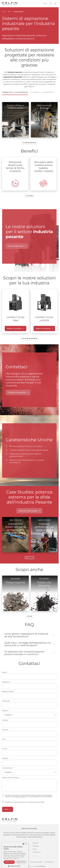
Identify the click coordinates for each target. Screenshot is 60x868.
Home (4, 12)
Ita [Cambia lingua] (45, 4)
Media (35, 852)
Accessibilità (49, 865)
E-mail (4, 752)
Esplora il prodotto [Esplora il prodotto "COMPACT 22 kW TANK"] (14, 328)
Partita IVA (6, 704)
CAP (4, 742)
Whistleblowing (36, 865)
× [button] (26, 847)
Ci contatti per (7, 771)
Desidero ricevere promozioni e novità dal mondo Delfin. (25, 805)
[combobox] (23, 847)
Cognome (6, 685)
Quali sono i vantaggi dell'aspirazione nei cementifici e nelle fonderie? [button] (27, 646)
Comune (5, 733)
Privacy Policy (20, 800)
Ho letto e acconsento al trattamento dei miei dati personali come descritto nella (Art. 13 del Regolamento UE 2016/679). (29, 799)
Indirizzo (5, 723)
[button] (55, 4)
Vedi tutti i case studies (28, 511)
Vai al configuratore (16, 246)
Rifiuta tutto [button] (21, 865)
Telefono (5, 761)
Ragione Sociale (8, 695)
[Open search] (51, 4)
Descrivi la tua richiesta (10, 781)
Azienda (36, 846)
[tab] (15, 93)
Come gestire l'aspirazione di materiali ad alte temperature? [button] (23, 636)
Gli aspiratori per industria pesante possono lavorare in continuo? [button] (26, 656)
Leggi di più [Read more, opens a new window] (16, 862)
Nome (4, 675)
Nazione (5, 714)
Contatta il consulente (17, 392)
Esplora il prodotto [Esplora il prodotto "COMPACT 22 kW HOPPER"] (43, 328)
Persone (36, 849)
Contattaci (37, 855)
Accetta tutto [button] (9, 865)
